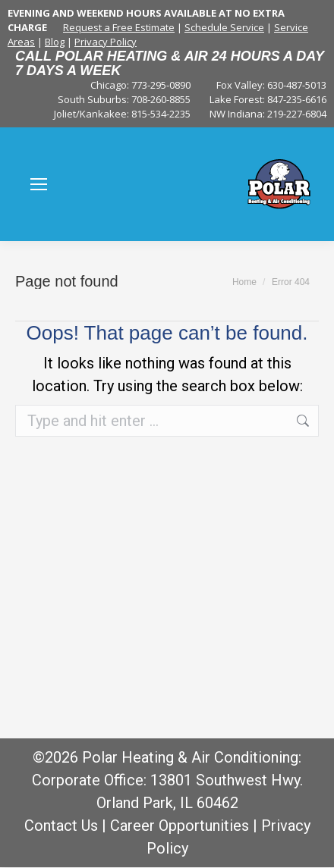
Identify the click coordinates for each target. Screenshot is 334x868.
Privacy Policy (106, 42)
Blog (55, 42)
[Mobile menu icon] (39, 184)
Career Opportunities (180, 826)
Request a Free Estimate (119, 27)
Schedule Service (224, 27)
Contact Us (61, 826)
